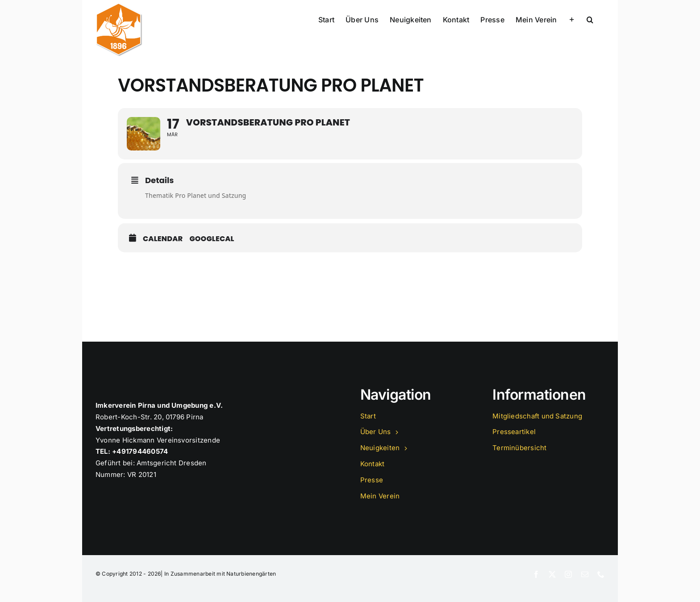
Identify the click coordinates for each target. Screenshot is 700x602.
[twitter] (552, 574)
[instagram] (568, 574)
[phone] (601, 574)
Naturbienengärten (251, 574)
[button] (590, 19)
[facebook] (536, 574)
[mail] (585, 574)
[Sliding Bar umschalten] (572, 19)
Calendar (163, 239)
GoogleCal (212, 239)
